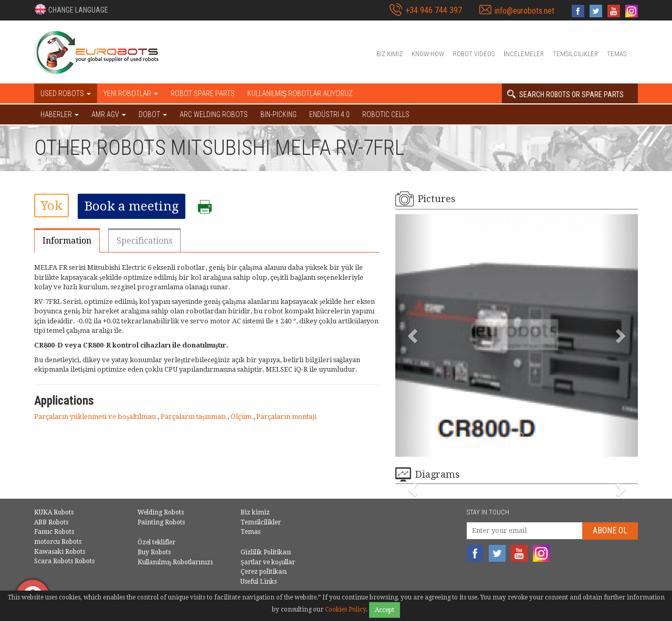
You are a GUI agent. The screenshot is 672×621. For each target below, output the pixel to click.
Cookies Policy (345, 609)
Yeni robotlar (131, 93)
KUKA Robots (54, 512)
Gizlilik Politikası (266, 552)
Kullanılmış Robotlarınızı (175, 562)
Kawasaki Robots (60, 552)
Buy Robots (154, 552)
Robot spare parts (203, 93)
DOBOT (153, 114)
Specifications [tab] (144, 241)
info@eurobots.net (524, 11)
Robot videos (474, 54)
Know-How (428, 54)
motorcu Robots (58, 542)
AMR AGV (109, 114)
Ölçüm (242, 417)
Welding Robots (161, 512)
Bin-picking (279, 114)
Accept (385, 610)
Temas (617, 54)
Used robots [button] (66, 93)
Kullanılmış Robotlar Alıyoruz (300, 93)
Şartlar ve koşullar (267, 562)
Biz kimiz (390, 54)
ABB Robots (51, 522)
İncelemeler (524, 54)
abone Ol (610, 530)
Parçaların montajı (286, 417)
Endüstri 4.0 (329, 114)
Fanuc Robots (54, 532)
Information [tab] (67, 241)
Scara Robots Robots (64, 561)
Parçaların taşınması (194, 417)
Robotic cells (386, 114)
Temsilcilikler (575, 54)
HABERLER (60, 114)
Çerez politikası (264, 572)
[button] (71, 9)
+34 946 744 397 (434, 10)
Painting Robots (161, 522)
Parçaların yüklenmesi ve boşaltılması (96, 417)
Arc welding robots (214, 114)
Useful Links (259, 582)
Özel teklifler (156, 542)
